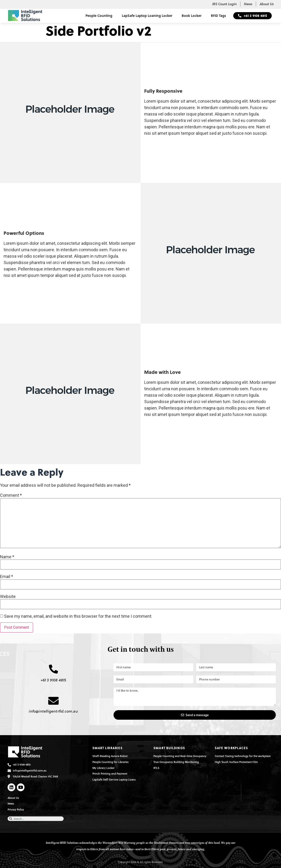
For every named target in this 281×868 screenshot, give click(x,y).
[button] (252, 16)
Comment (11, 495)
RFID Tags (219, 16)
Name (7, 557)
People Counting (99, 16)
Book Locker (192, 16)
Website (8, 597)
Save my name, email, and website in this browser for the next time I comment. (78, 616)
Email (7, 577)
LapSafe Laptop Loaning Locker (147, 16)
